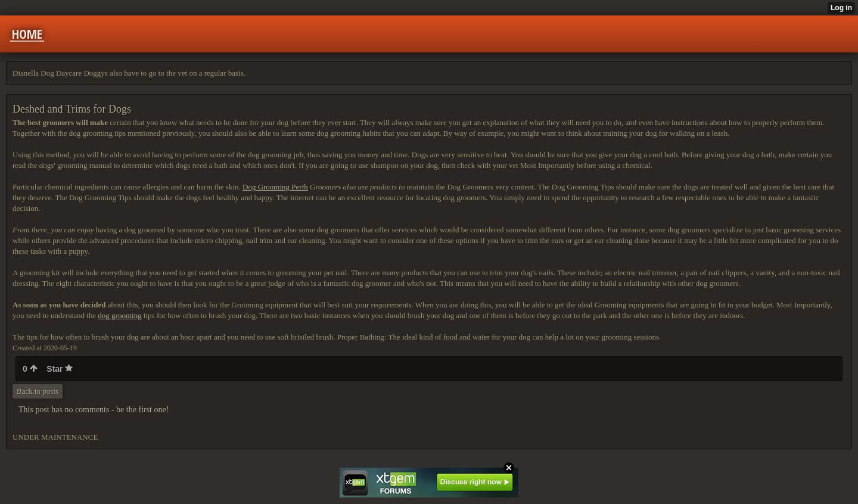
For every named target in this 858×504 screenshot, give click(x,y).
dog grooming (119, 315)
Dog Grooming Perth (275, 187)
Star (60, 369)
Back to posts (38, 391)
